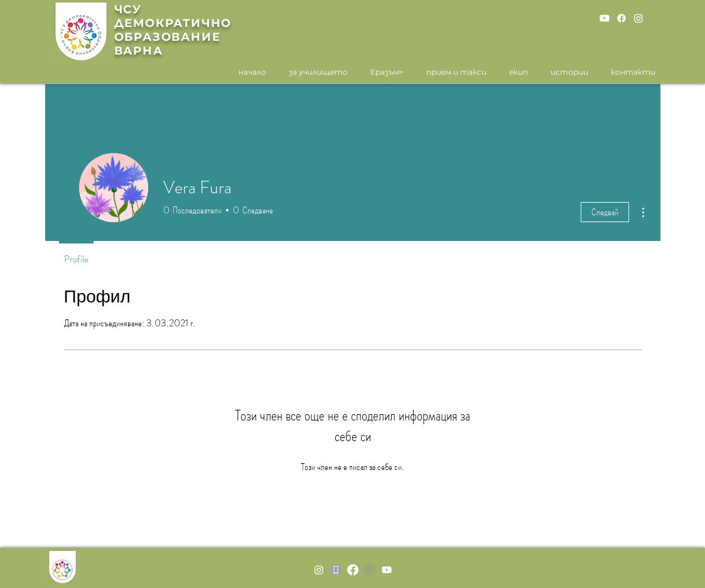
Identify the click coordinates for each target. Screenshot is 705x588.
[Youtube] (605, 18)
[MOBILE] (336, 570)
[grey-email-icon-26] (370, 570)
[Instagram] (638, 18)
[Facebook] (622, 18)
